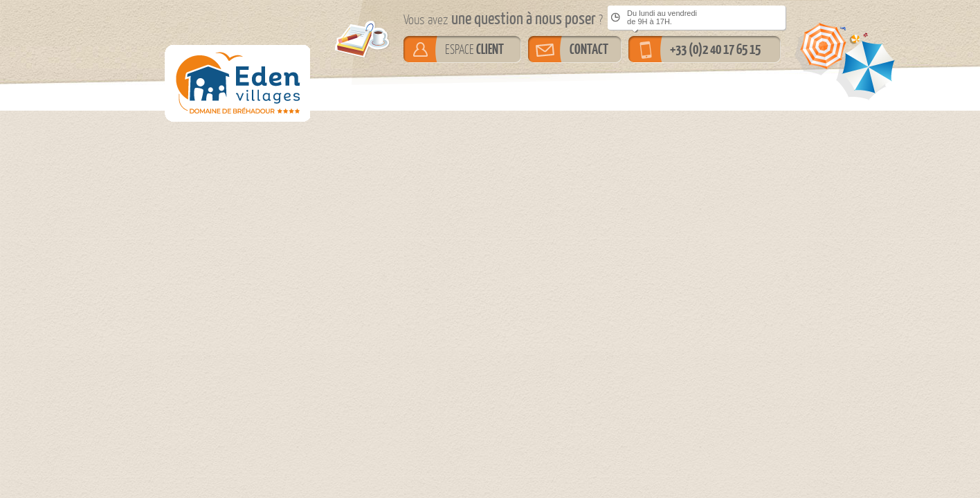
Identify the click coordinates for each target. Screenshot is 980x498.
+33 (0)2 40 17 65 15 (715, 49)
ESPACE (474, 49)
